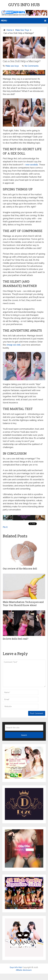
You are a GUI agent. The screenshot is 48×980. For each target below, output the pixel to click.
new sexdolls (32, 165)
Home (10, 30)
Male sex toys (22, 30)
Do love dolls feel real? (16, 639)
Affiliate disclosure (24, 970)
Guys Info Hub (24, 5)
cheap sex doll (14, 345)
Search (24, 735)
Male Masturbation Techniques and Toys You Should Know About (23, 604)
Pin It (5, 527)
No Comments (31, 66)
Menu (4, 21)
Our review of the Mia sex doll (20, 569)
